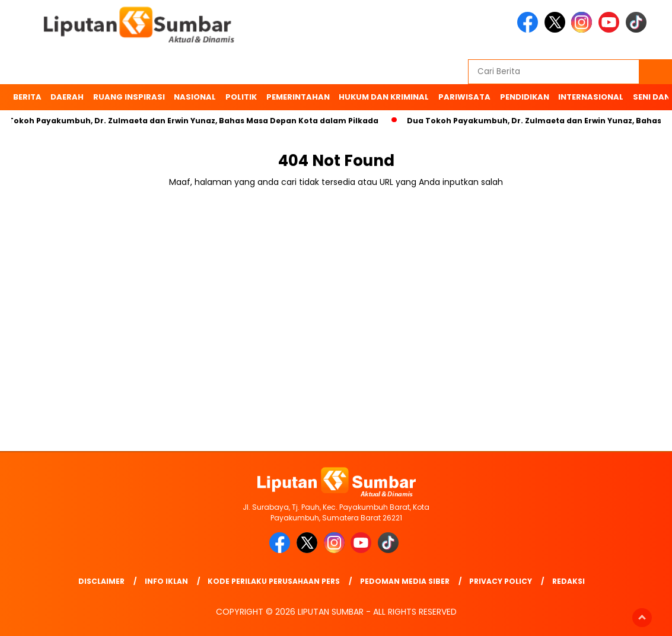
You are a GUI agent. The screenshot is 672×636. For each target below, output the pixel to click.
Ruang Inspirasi (129, 97)
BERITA (27, 97)
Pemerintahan (298, 97)
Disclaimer (101, 581)
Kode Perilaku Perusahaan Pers (274, 581)
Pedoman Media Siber (405, 581)
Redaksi (569, 581)
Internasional (591, 97)
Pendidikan (525, 97)
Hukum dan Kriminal (384, 97)
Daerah (67, 97)
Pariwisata (464, 97)
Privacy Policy (501, 581)
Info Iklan (166, 581)
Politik (241, 97)
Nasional (195, 97)
